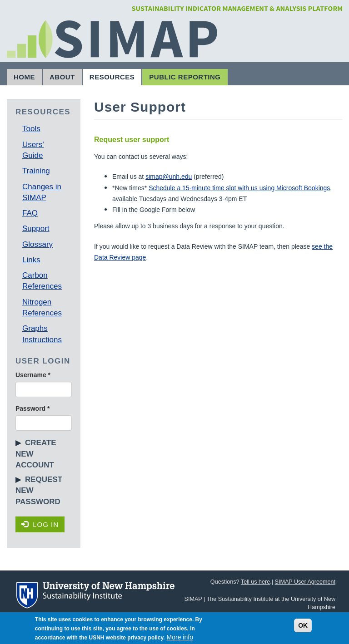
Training (36, 171)
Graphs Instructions (42, 334)
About (62, 77)
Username (33, 375)
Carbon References (42, 281)
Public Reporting (185, 77)
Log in (40, 524)
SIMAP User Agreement (305, 582)
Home (24, 77)
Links (31, 260)
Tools (31, 129)
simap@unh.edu (169, 177)
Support (36, 229)
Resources (112, 77)
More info (180, 637)
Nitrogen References (42, 307)
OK (303, 625)
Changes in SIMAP (42, 192)
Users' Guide (33, 150)
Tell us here (255, 582)
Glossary (37, 244)
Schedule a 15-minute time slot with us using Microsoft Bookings (239, 188)
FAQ (30, 213)
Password (32, 408)
